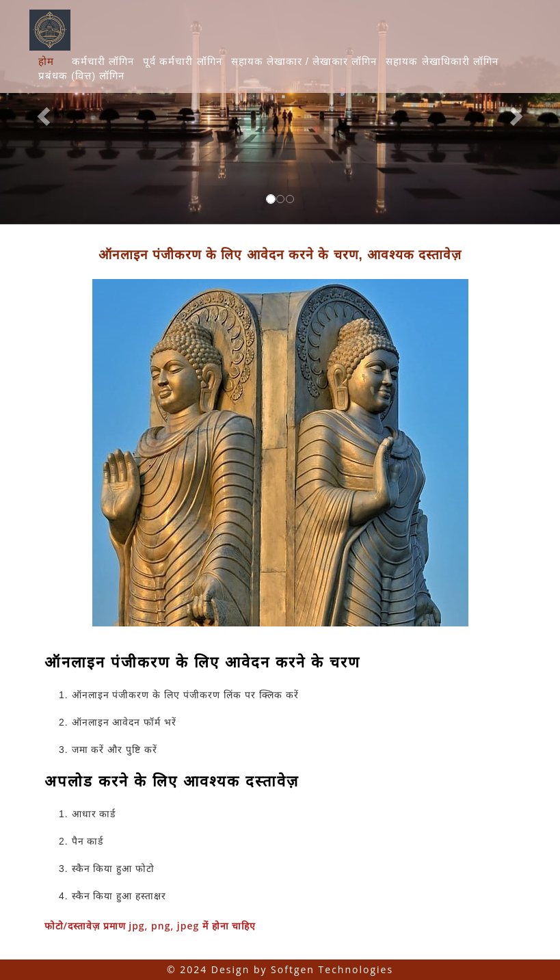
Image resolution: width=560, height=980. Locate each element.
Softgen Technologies (332, 969)
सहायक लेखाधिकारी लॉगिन (442, 61)
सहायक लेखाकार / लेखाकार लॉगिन (304, 61)
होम (46, 61)
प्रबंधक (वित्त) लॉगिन (81, 76)
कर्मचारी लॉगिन (103, 61)
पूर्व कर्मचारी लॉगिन (182, 61)
